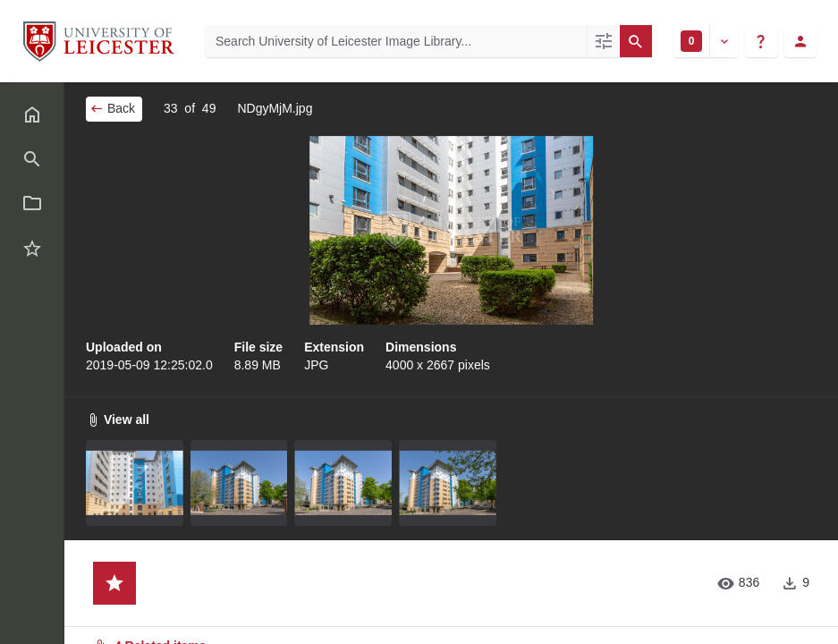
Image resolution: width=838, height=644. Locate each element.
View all (118, 419)
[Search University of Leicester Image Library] (396, 41)
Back (112, 108)
